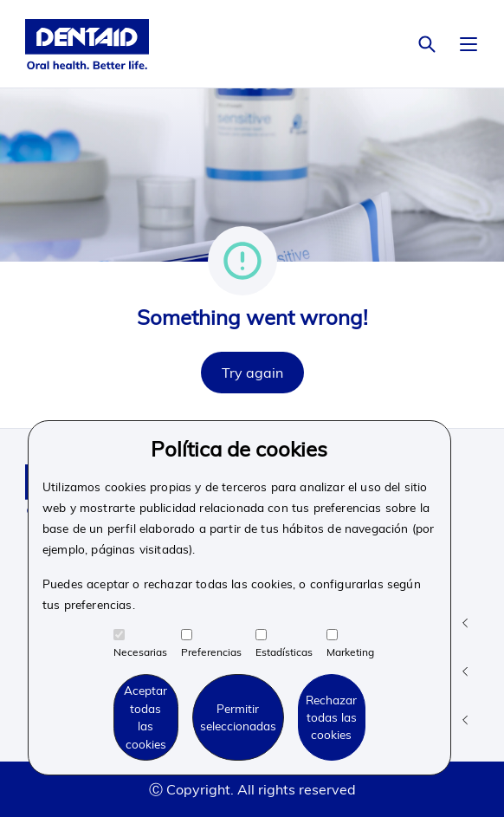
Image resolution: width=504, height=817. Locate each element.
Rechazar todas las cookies (331, 717)
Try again (252, 373)
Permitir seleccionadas (238, 717)
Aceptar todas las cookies (145, 716)
